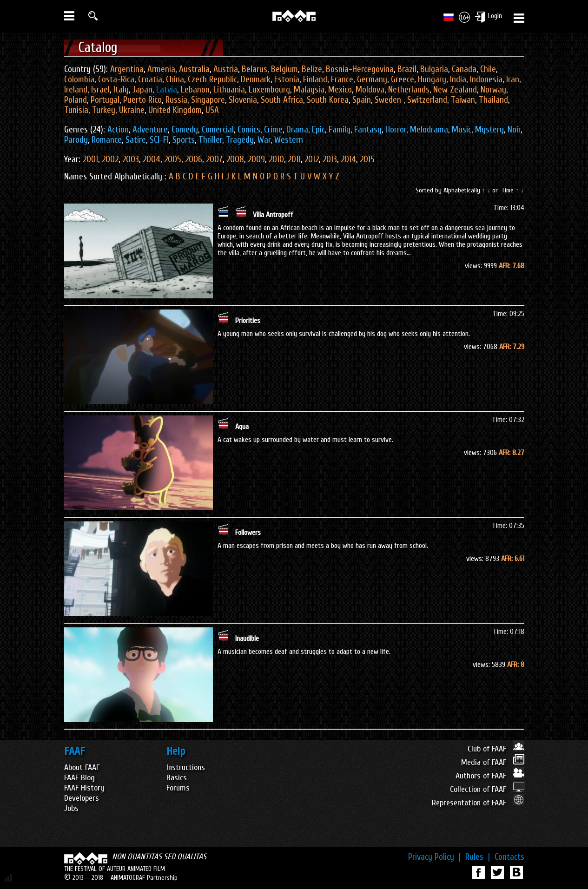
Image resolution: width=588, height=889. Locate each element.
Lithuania (229, 90)
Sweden (389, 100)
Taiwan (463, 100)
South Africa (282, 100)
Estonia (287, 79)
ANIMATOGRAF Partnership (144, 878)
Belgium (284, 69)
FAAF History (84, 788)
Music (462, 130)
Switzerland (427, 100)
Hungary (432, 79)
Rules (478, 857)
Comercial (218, 130)
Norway (493, 90)
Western (289, 140)
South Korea (328, 100)
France (342, 79)
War (264, 140)
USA (212, 110)
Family (340, 130)
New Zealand (455, 90)
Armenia (161, 69)
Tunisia (76, 110)
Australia (194, 69)
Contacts (509, 857)
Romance (107, 140)
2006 (194, 159)
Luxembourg (269, 90)
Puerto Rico (142, 100)
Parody (76, 140)
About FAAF (82, 767)
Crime (273, 130)
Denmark (256, 79)
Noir (514, 130)
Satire (136, 140)
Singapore (208, 100)
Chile (488, 69)
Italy (121, 90)
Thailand (493, 100)
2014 (348, 159)
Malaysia (309, 90)
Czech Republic (212, 79)
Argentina (127, 69)
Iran (513, 79)
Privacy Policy (434, 857)
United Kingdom (175, 110)
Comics (249, 130)
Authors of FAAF (490, 776)
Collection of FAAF (487, 789)
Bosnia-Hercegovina (360, 69)
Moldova (370, 90)
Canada (464, 69)
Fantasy (368, 130)
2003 (131, 159)
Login (495, 16)
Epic (318, 130)
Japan (142, 90)
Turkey (104, 110)
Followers (248, 533)
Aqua (242, 427)
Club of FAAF (496, 749)
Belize (312, 69)
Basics (177, 778)
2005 (173, 159)
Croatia (150, 79)
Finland (315, 79)
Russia (176, 100)
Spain (362, 100)
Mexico (340, 90)
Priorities (248, 321)
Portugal (105, 100)
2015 (367, 159)
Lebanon (195, 90)
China (175, 79)
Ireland (76, 90)
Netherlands (409, 90)
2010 (276, 159)
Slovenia (243, 100)
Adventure (150, 130)
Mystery (489, 130)
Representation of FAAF (478, 803)
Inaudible (247, 639)
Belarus (254, 69)
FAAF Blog (79, 778)
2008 (235, 159)
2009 (256, 159)
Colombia (79, 79)
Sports (184, 140)
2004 (152, 159)
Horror (396, 130)
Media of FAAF (493, 762)
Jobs (71, 808)
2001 (90, 159)
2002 (110, 159)
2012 (312, 159)
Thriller (210, 140)
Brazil (407, 69)
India (458, 79)
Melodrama (429, 130)
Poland (76, 100)
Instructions (186, 767)
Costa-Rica (116, 79)
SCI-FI (159, 140)
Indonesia (486, 79)
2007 (214, 159)
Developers (82, 798)
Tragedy (240, 140)
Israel (100, 90)
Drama (297, 130)
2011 (294, 159)
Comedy (185, 130)
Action (118, 130)
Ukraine (132, 110)
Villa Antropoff (273, 215)
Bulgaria (434, 69)
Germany (372, 79)
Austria (226, 69)
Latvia (167, 90)
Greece (403, 79)
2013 (330, 159)
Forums (178, 788)
